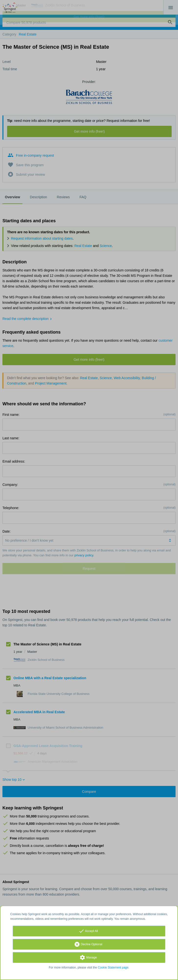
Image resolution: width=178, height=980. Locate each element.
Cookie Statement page (113, 968)
